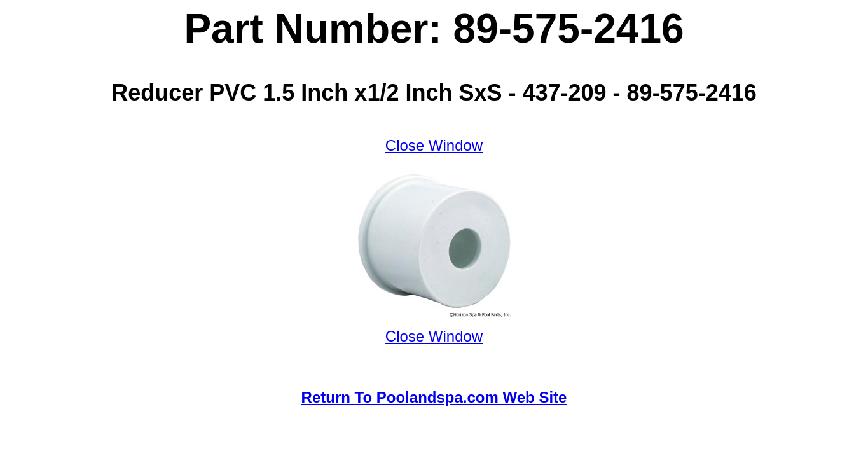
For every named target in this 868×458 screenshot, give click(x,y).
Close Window (434, 145)
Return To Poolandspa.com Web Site (434, 397)
